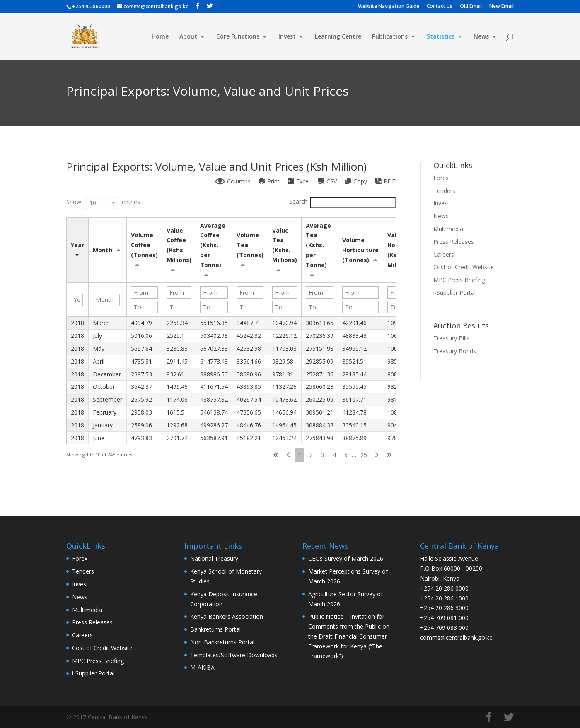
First (276, 455)
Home (160, 37)
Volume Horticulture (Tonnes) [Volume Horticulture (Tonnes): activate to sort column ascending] (362, 250)
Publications (390, 37)
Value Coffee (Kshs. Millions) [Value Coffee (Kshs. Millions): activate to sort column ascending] (179, 245)
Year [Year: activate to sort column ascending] (77, 245)
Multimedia (448, 229)
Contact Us (440, 7)
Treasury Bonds (455, 351)
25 (364, 455)
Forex (441, 178)
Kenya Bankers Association (227, 616)
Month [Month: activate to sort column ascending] (103, 250)
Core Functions (238, 37)
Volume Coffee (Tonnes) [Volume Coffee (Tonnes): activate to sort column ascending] (144, 245)
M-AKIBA (202, 667)
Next (377, 455)
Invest (287, 37)
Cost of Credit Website (464, 267)
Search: (342, 201)
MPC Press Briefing (459, 280)
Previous (288, 455)
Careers (444, 254)
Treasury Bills (451, 338)
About (188, 37)
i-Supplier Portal (454, 293)
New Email (501, 7)
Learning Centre (338, 37)
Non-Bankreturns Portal (222, 642)
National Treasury (214, 558)
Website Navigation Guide (389, 7)
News (481, 37)
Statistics (441, 37)
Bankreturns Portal (215, 629)
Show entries (103, 202)
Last (389, 455)
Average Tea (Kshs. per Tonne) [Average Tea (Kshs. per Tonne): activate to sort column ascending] (319, 245)
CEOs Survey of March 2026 (346, 558)
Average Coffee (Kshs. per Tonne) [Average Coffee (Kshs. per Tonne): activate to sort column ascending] (214, 245)
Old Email (471, 7)
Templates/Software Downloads (234, 655)
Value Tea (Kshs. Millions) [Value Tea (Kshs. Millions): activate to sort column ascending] (285, 245)
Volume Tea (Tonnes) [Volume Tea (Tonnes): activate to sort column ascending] (250, 245)
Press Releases (454, 242)
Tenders (444, 191)
